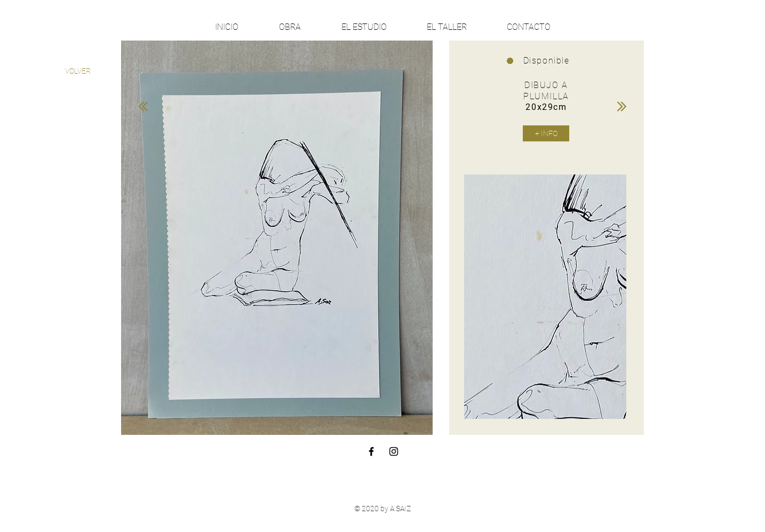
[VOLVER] (78, 71)
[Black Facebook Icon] (371, 451)
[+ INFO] (546, 133)
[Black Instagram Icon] (394, 451)
